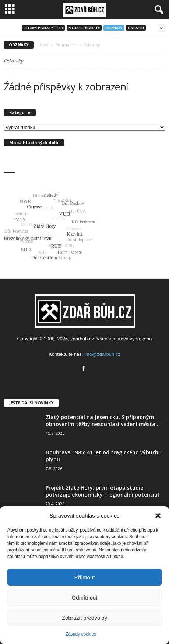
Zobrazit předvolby (84, 618)
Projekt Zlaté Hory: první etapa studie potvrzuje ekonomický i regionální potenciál (102, 491)
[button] (158, 516)
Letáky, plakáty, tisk (43, 28)
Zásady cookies (81, 634)
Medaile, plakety (84, 28)
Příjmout (85, 577)
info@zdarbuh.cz (102, 354)
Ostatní (136, 28)
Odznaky (114, 28)
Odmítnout (84, 598)
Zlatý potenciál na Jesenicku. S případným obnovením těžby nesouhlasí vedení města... (103, 421)
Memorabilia (66, 45)
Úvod (44, 45)
